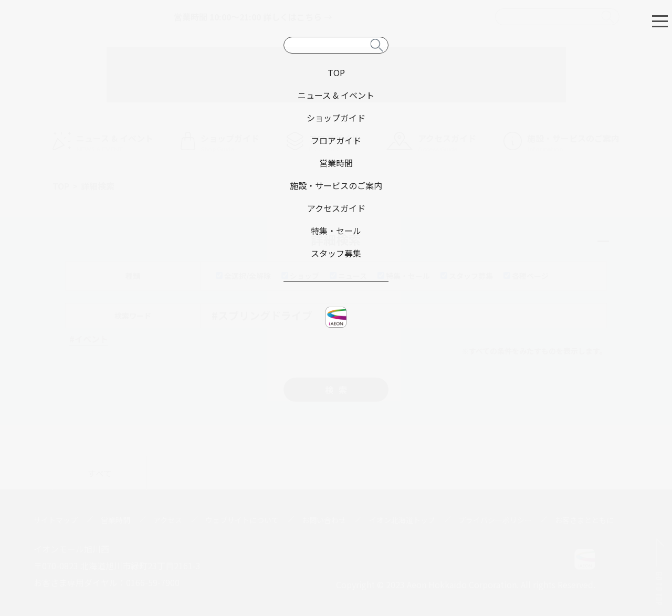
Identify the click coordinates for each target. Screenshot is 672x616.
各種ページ (526, 276)
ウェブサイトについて (242, 520)
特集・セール (404, 276)
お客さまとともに (584, 520)
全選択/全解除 (243, 276)
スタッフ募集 (467, 276)
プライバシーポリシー (495, 520)
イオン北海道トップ (402, 520)
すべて (100, 473)
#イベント (89, 339)
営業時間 (115, 520)
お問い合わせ (324, 520)
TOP (61, 186)
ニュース (348, 276)
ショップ (300, 276)
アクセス (168, 520)
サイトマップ (56, 520)
